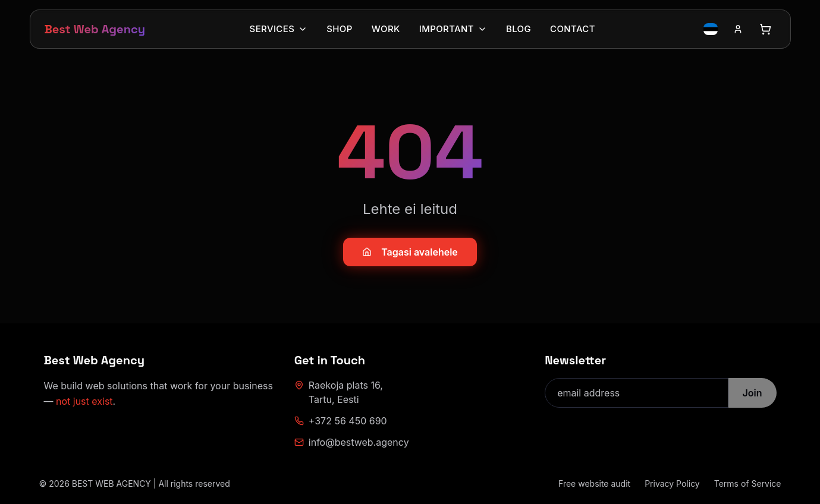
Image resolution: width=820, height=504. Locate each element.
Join (753, 393)
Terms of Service (748, 483)
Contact (573, 29)
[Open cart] (765, 29)
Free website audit (594, 483)
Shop (339, 29)
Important (453, 29)
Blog (519, 29)
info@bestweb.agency (352, 442)
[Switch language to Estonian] (711, 29)
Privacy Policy (672, 483)
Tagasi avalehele (410, 252)
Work (386, 29)
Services (279, 29)
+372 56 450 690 (341, 421)
